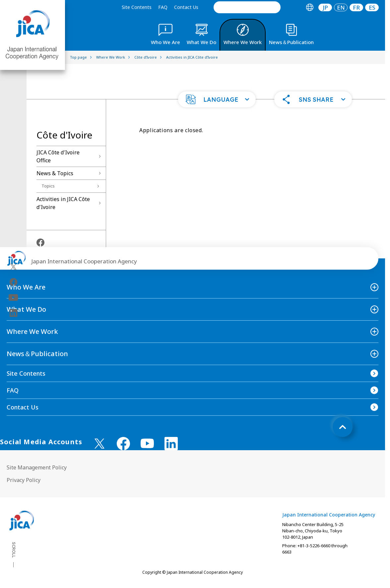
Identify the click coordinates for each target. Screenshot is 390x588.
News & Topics (55, 173)
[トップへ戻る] (343, 427)
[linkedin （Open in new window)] (171, 444)
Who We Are (26, 287)
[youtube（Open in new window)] (13, 297)
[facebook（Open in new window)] (13, 282)
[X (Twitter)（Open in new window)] (13, 267)
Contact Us (186, 7)
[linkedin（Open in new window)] (13, 313)
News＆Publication (37, 354)
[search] (247, 7)
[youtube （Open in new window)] (147, 443)
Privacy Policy (24, 480)
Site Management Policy (37, 467)
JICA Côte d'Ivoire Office (58, 156)
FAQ (163, 7)
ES (372, 7)
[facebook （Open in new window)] (123, 444)
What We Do (26, 309)
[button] (217, 99)
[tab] (310, 7)
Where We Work (32, 331)
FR (356, 7)
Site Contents (137, 7)
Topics (48, 186)
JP (325, 7)
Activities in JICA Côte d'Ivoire (63, 203)
